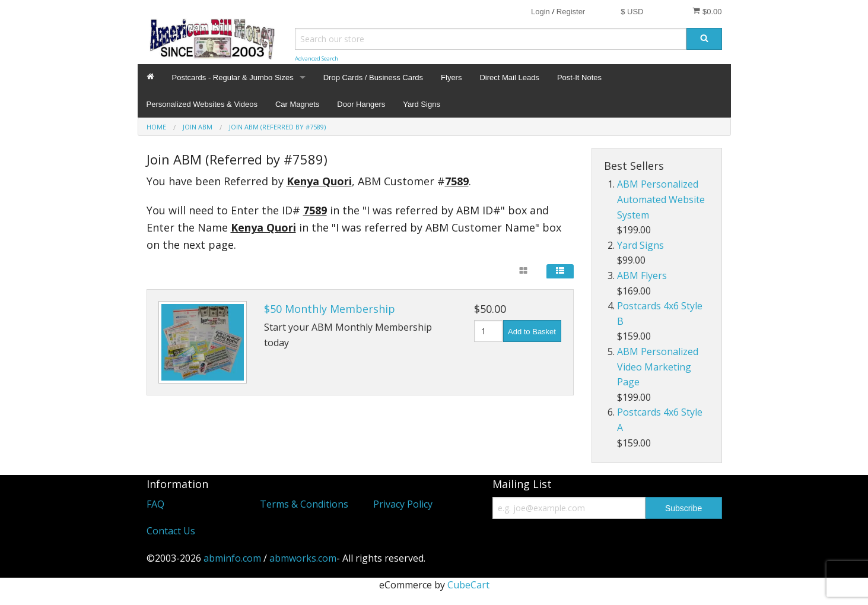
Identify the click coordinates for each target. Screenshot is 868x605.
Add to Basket (532, 332)
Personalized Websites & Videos (202, 104)
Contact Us (171, 531)
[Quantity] (489, 331)
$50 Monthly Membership (330, 309)
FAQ (155, 504)
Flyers (451, 77)
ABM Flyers (642, 275)
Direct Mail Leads (509, 77)
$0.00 (707, 11)
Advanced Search (317, 58)
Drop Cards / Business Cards (373, 77)
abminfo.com (232, 558)
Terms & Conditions (304, 504)
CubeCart (468, 585)
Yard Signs (422, 104)
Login (540, 12)
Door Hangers (361, 104)
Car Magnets (297, 104)
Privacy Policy (403, 504)
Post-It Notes (579, 77)
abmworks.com (303, 558)
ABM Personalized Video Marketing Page (658, 367)
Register (571, 12)
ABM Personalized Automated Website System (661, 199)
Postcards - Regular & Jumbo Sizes (233, 77)
